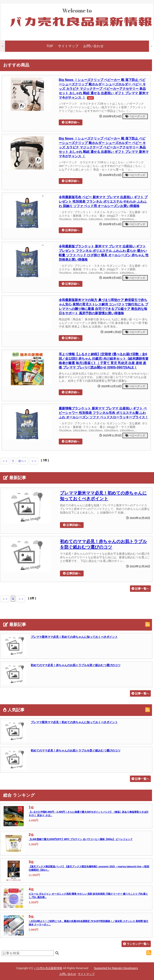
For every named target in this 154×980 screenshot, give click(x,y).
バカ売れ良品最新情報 (48, 968)
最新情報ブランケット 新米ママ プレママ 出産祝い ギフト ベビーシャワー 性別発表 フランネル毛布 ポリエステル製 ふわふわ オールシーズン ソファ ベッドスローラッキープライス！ (103, 413)
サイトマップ (68, 46)
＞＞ (34, 461)
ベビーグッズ (135, 116)
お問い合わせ (93, 46)
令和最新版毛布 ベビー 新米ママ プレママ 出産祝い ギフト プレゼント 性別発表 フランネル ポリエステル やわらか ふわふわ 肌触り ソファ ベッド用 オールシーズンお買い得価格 (103, 201)
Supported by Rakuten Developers (116, 968)
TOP (50, 46)
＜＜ (5, 461)
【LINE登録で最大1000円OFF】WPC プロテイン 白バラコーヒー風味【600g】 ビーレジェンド (81, 839)
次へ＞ (22, 461)
